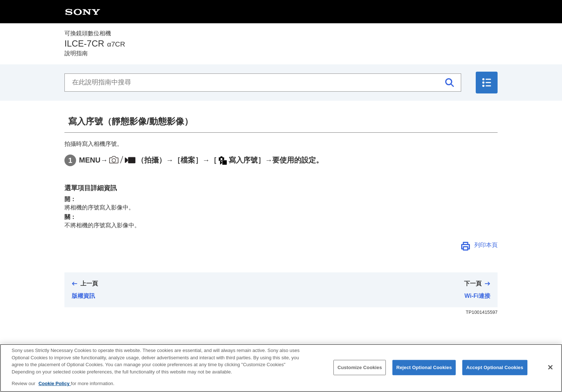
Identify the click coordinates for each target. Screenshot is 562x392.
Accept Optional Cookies (495, 371)
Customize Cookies (360, 371)
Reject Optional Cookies (424, 371)
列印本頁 (486, 245)
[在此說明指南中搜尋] (263, 83)
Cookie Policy (55, 387)
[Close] (550, 371)
